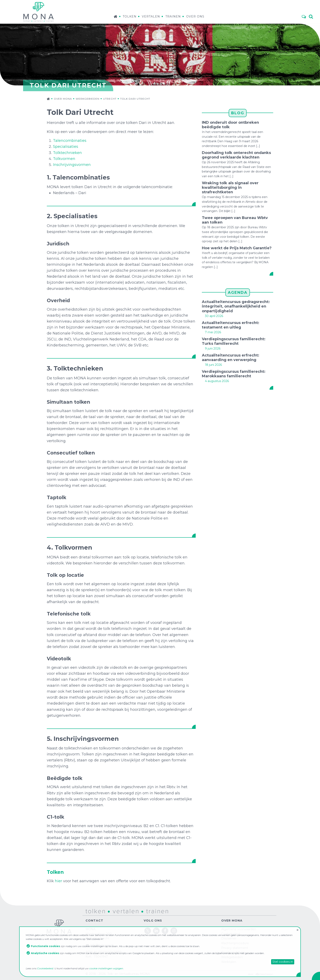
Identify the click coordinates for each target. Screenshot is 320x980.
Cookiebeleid (45, 968)
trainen (147, 911)
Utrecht (110, 99)
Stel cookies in (283, 962)
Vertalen (151, 16)
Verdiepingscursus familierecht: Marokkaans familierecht (234, 374)
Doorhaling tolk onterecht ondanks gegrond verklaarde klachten (236, 155)
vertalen (115, 911)
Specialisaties (66, 147)
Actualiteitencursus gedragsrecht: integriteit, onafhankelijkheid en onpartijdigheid (236, 306)
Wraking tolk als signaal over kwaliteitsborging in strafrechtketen (230, 188)
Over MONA (63, 99)
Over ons (195, 16)
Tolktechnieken (67, 153)
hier (58, 881)
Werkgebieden (88, 99)
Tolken (130, 16)
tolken (90, 911)
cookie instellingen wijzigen (106, 968)
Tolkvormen (64, 159)
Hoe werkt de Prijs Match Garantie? (237, 248)
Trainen (173, 16)
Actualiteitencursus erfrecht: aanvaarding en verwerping (231, 358)
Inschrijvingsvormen (72, 165)
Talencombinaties (70, 141)
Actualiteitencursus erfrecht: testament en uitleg (231, 325)
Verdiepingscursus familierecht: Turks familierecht (234, 341)
